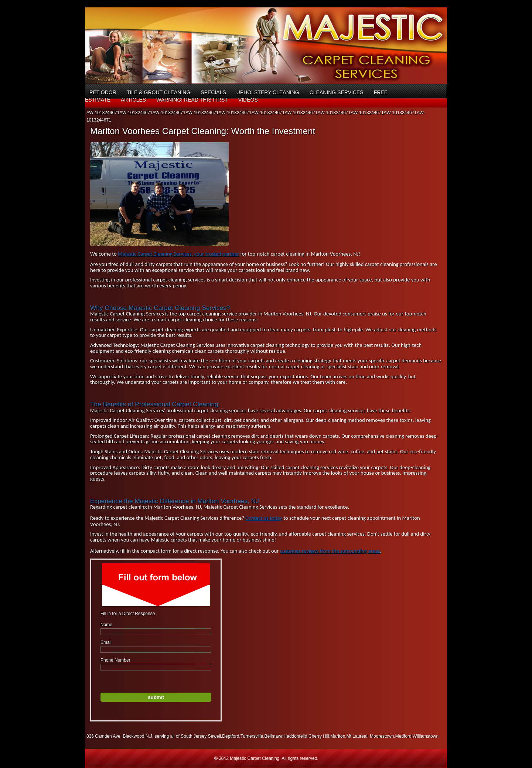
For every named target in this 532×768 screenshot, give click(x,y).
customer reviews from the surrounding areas (330, 551)
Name (106, 625)
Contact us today (264, 518)
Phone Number (115, 660)
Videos (248, 100)
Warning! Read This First (192, 100)
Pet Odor (103, 92)
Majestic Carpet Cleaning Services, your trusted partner (178, 254)
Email (106, 642)
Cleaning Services (337, 92)
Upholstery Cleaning (268, 92)
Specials (213, 92)
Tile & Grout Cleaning (158, 92)
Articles (133, 100)
